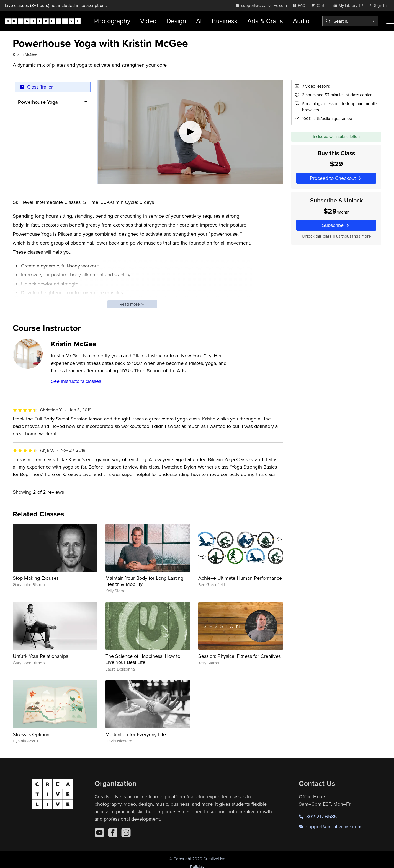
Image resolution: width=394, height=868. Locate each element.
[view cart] (319, 5)
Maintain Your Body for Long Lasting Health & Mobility (144, 581)
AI (199, 21)
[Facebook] (113, 833)
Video (148, 21)
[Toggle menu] (390, 21)
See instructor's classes (76, 381)
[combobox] (350, 21)
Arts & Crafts (265, 21)
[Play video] (190, 132)
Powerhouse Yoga (38, 102)
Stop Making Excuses (36, 578)
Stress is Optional (32, 734)
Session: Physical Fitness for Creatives (240, 656)
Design (176, 21)
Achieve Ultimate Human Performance (240, 578)
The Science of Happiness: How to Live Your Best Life (143, 659)
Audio (301, 21)
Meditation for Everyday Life (136, 734)
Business (225, 21)
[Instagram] (126, 833)
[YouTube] (99, 833)
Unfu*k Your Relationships (40, 656)
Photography (112, 21)
